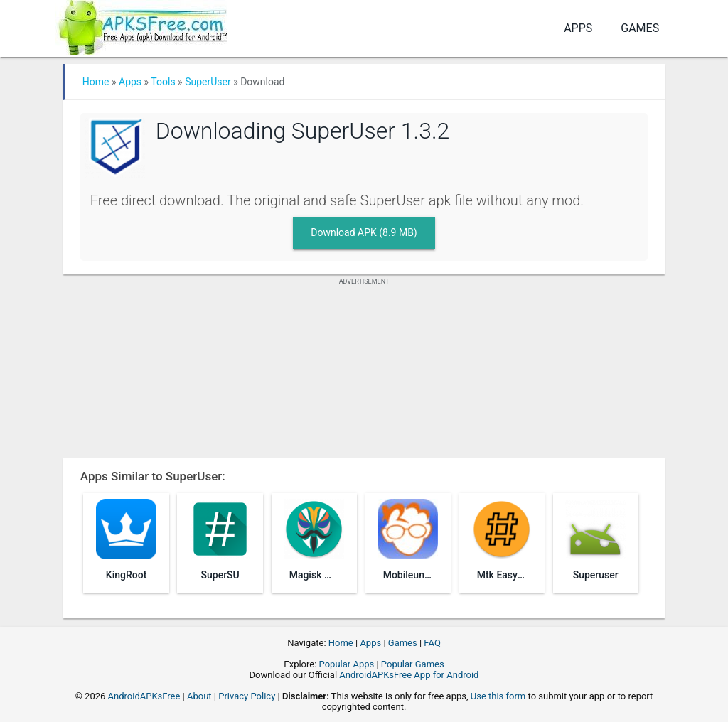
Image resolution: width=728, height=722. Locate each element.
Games (640, 28)
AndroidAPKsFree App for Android (409, 675)
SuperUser (208, 82)
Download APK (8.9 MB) (364, 232)
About (199, 696)
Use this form (498, 696)
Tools (163, 82)
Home (96, 82)
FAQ (432, 643)
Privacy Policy (247, 696)
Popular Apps (347, 664)
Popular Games (413, 664)
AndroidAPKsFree (144, 696)
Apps (578, 28)
